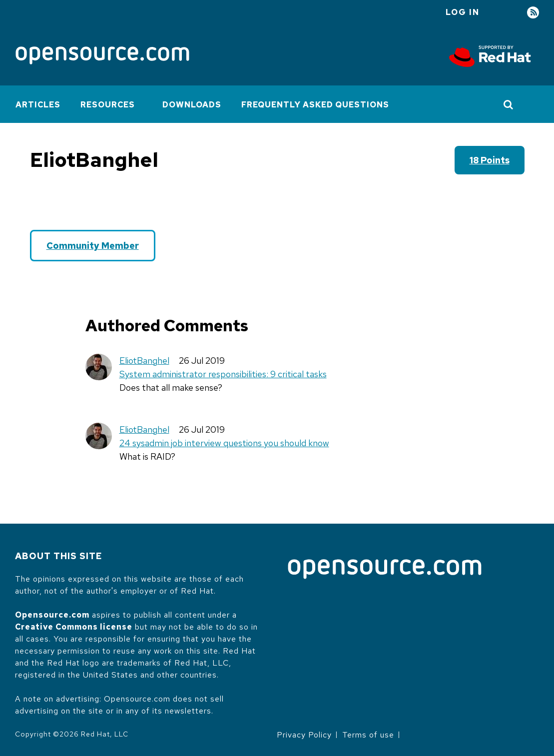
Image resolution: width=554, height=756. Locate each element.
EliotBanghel (144, 361)
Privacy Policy (304, 735)
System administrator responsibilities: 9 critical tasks (223, 374)
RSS (533, 13)
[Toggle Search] (509, 104)
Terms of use (368, 735)
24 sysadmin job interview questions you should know (224, 443)
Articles (38, 105)
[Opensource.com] (102, 56)
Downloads (192, 105)
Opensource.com (52, 615)
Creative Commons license (74, 627)
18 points (490, 160)
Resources (108, 105)
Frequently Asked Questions (315, 105)
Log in (463, 12)
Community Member (93, 246)
